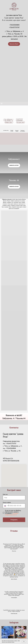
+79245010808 (14, 25)
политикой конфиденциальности (12, 514)
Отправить (14, 520)
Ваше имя (5, 494)
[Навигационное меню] (2, 104)
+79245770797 (14, 28)
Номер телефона (7, 502)
